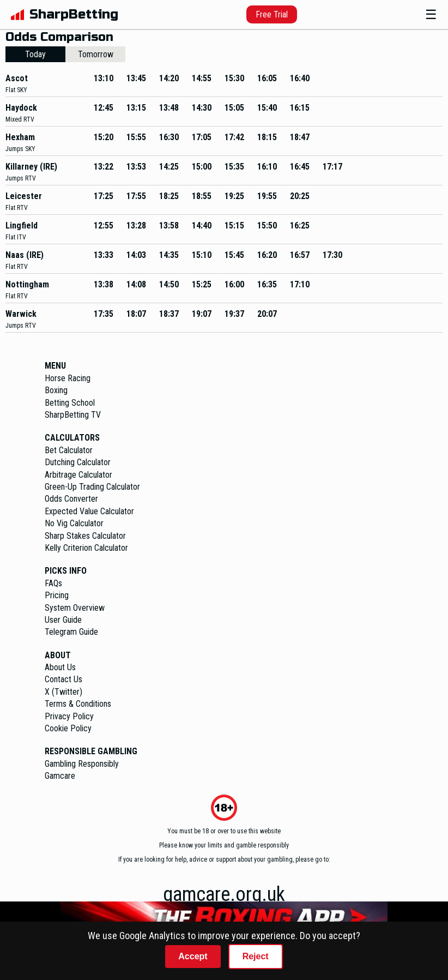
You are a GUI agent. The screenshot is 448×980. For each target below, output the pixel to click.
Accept (193, 956)
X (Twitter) (63, 692)
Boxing (56, 390)
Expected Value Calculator (89, 511)
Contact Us (63, 679)
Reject (256, 956)
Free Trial (272, 14)
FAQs (53, 583)
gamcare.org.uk (224, 894)
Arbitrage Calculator (78, 475)
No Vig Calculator (74, 523)
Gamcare (60, 776)
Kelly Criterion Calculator (86, 548)
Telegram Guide (71, 632)
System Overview (75, 608)
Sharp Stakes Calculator (85, 536)
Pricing (57, 595)
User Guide (63, 620)
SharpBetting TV (73, 415)
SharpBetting (74, 14)
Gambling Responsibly (82, 764)
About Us (60, 667)
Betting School (70, 403)
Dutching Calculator (78, 462)
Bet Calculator (69, 450)
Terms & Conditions (78, 704)
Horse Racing (68, 378)
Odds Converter (71, 499)
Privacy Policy (69, 716)
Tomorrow (96, 54)
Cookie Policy (68, 728)
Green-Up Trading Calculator (92, 487)
